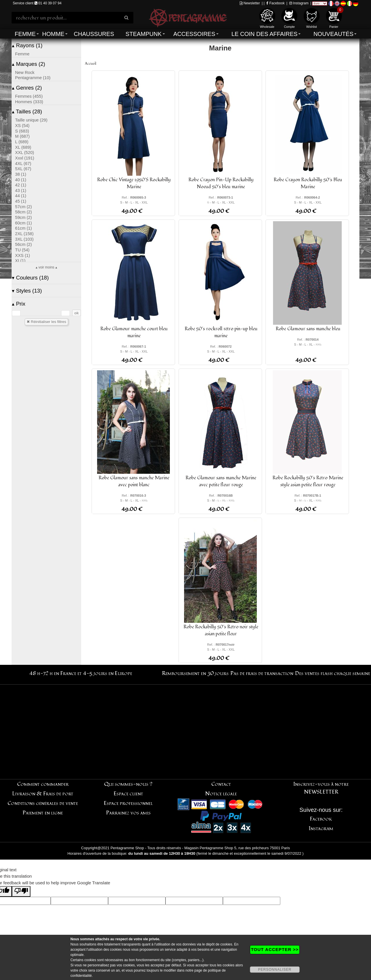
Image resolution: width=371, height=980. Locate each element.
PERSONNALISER (275, 970)
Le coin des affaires (265, 34)
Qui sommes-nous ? (128, 784)
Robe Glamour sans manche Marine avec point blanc (134, 481)
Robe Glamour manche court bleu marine (134, 332)
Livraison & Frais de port (43, 794)
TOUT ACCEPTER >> (275, 949)
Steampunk (143, 34)
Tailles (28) (27, 111)
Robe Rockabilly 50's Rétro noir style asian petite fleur (221, 630)
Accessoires (194, 34)
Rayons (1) (27, 45)
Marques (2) (29, 64)
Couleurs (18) (30, 278)
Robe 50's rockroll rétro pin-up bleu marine (221, 332)
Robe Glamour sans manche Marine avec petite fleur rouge (221, 481)
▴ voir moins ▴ (46, 267)
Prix (19, 304)
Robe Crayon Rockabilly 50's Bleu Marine (308, 183)
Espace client (128, 794)
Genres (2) (27, 88)
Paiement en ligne (43, 813)
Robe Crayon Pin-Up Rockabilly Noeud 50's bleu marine (221, 183)
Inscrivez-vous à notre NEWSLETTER (321, 788)
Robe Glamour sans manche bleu (308, 329)
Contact (221, 784)
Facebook (275, 3)
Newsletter (250, 3)
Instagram (299, 3)
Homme (53, 34)
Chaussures (94, 34)
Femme (25, 34)
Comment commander (43, 784)
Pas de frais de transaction (262, 673)
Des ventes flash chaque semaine (333, 673)
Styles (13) (27, 291)
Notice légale (221, 794)
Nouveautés (333, 34)
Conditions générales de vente (43, 803)
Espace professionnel (128, 803)
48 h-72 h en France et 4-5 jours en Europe (81, 673)
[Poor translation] (21, 891)
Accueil (91, 64)
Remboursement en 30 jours (195, 673)
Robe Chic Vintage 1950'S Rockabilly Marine (134, 183)
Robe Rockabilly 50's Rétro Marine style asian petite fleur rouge (308, 481)
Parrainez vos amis (128, 813)
